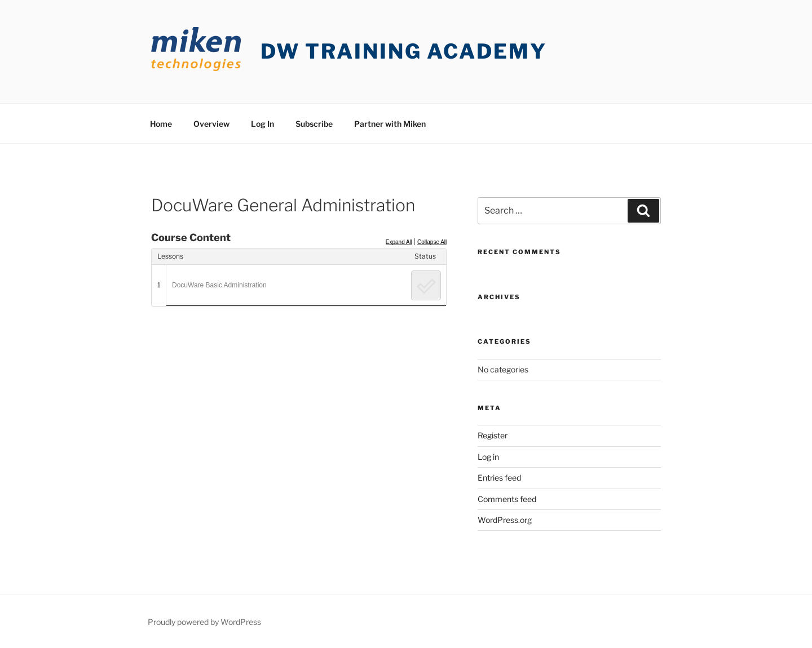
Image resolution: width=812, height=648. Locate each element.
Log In (262, 124)
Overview (211, 124)
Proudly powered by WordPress (204, 622)
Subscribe (314, 124)
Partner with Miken (390, 124)
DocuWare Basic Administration (219, 285)
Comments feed (507, 499)
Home (161, 124)
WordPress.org (505, 520)
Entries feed (499, 478)
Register (493, 435)
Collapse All (432, 242)
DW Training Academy (404, 51)
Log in (488, 457)
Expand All (399, 242)
